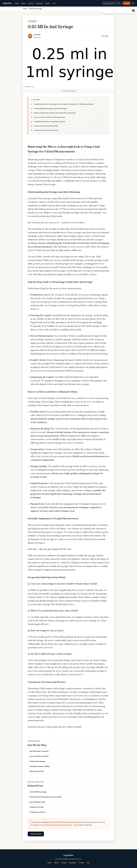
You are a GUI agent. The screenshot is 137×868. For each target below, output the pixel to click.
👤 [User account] (133, 3)
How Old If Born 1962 (37, 802)
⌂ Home (127, 3)
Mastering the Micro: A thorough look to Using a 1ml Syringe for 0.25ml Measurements (64, 104)
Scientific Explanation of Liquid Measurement (50, 122)
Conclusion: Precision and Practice (46, 130)
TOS (54, 3)
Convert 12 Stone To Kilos (39, 756)
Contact (31, 3)
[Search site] (112, 3)
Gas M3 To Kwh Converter (39, 751)
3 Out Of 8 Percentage (38, 792)
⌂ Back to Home (36, 834)
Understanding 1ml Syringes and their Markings (50, 108)
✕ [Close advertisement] (133, 11)
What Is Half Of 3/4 (37, 771)
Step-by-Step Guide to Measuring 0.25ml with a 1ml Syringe (55, 113)
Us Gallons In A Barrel (38, 812)
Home (17, 3)
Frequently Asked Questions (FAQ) (46, 126)
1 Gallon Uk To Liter (37, 807)
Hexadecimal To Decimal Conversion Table (46, 797)
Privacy (48, 3)
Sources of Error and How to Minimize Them (49, 117)
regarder (7, 3)
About (23, 3)
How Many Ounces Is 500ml (40, 766)
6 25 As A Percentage (37, 761)
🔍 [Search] (119, 3)
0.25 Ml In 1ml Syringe (59, 822)
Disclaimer (39, 3)
